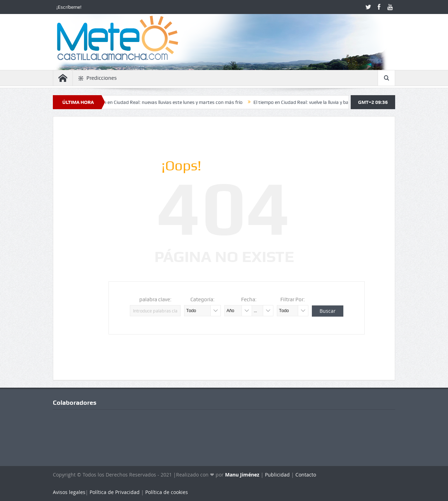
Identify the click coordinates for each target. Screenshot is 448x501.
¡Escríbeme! (69, 7)
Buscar (328, 311)
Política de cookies (167, 492)
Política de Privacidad (115, 492)
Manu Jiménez (242, 475)
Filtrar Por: (293, 299)
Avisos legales (69, 492)
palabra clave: (155, 299)
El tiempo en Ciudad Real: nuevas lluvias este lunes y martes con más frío (168, 102)
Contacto (306, 475)
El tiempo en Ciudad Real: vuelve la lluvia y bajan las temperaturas (327, 102)
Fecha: (249, 299)
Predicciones (97, 78)
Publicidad (277, 475)
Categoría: (202, 299)
